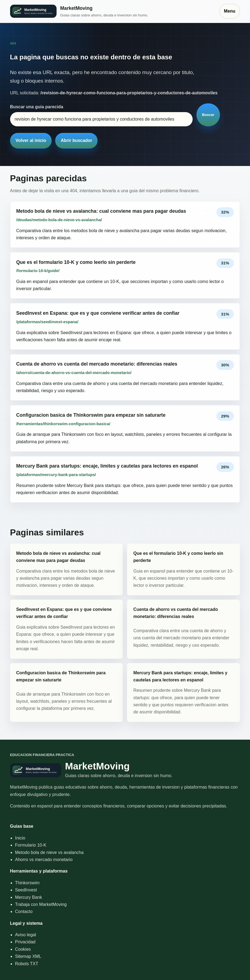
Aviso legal (26, 935)
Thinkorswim (27, 883)
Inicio (20, 838)
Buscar (208, 115)
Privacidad (25, 942)
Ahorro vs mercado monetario (44, 860)
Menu (230, 11)
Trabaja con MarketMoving (41, 904)
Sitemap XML (28, 956)
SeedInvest (26, 890)
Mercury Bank (29, 897)
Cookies (23, 949)
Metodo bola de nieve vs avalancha (49, 852)
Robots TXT (27, 964)
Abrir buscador (77, 140)
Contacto (24, 912)
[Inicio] (112, 11)
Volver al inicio (31, 140)
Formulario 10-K (31, 845)
